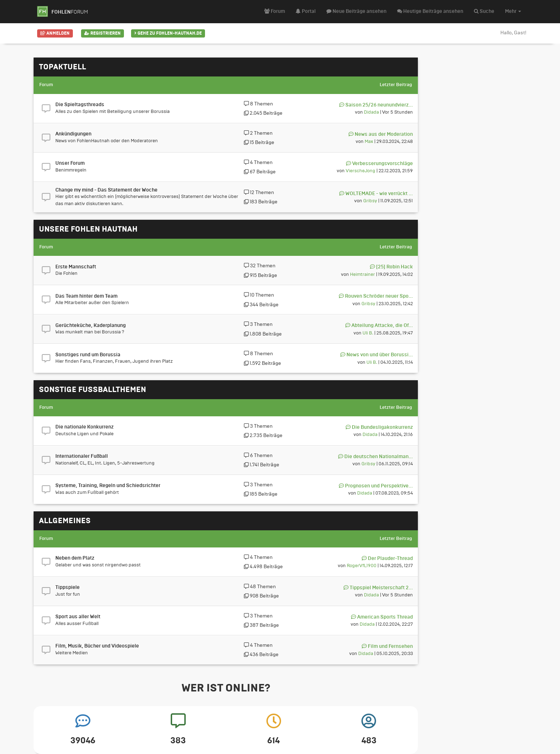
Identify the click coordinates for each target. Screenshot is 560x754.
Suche (484, 11)
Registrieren (102, 33)
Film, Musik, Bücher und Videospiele (97, 646)
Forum (275, 11)
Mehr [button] (513, 11)
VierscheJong (361, 171)
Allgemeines (65, 521)
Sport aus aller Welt (78, 617)
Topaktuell (62, 67)
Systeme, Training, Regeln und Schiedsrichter (108, 486)
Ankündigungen (73, 134)
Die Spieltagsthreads (80, 105)
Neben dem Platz (75, 558)
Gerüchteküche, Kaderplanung (91, 326)
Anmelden (55, 33)
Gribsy (370, 201)
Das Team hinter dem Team (86, 296)
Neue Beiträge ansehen (356, 11)
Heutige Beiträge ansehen (430, 11)
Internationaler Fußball (82, 456)
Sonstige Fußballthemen (92, 390)
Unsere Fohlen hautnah (88, 229)
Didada (371, 112)
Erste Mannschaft (76, 267)
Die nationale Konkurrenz (84, 427)
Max (369, 141)
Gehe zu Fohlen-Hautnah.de (168, 33)
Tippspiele (67, 587)
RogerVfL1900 (362, 565)
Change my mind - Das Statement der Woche (106, 190)
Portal (306, 11)
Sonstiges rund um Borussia (88, 355)
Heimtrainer (362, 274)
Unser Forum (70, 163)
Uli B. (368, 333)
